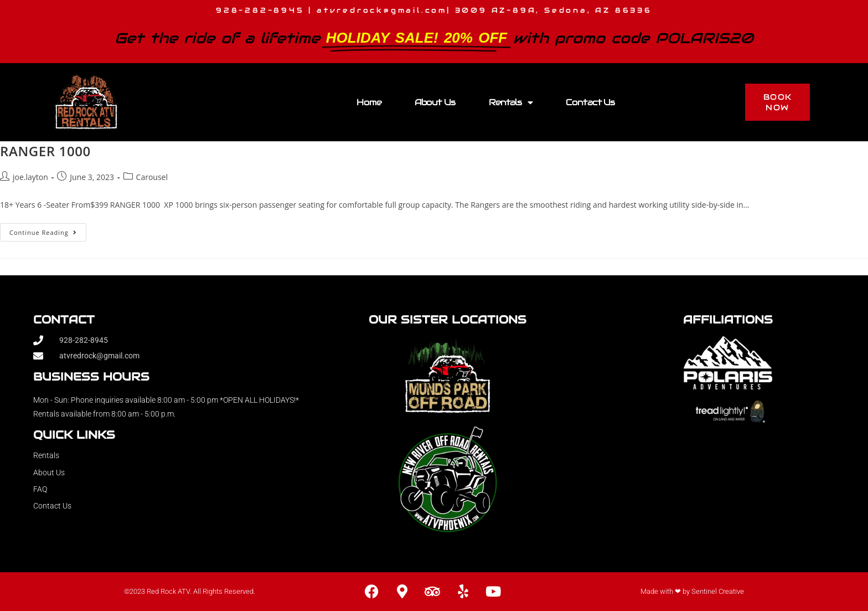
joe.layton (30, 177)
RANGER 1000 (45, 151)
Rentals (511, 102)
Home (369, 102)
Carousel (152, 177)
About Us (435, 102)
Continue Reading (48, 230)
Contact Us (590, 102)
